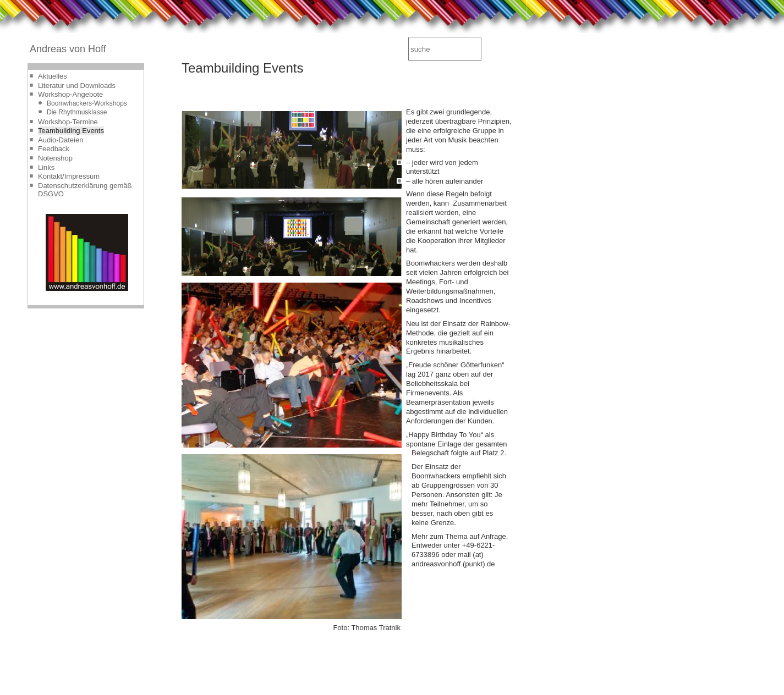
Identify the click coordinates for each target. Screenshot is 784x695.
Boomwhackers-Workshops (87, 103)
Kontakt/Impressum (69, 176)
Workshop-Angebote (70, 94)
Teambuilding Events (71, 131)
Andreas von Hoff (68, 49)
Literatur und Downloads (77, 86)
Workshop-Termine (68, 122)
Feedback (54, 149)
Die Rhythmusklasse (77, 112)
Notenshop (55, 158)
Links (46, 167)
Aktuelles (53, 76)
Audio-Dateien (61, 140)
